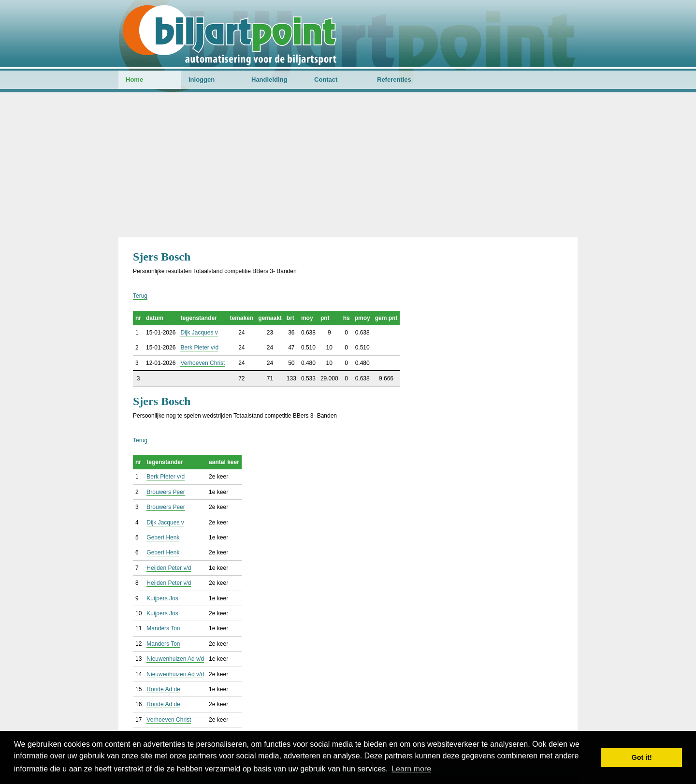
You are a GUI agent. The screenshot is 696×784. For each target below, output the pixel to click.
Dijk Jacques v (199, 333)
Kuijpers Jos (162, 598)
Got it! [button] (642, 757)
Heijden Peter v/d (169, 568)
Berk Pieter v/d (199, 348)
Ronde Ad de (163, 689)
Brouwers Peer (166, 492)
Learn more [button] (411, 769)
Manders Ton (163, 628)
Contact (326, 80)
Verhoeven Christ (203, 363)
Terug (140, 296)
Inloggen (202, 80)
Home (134, 80)
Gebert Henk (163, 537)
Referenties (394, 80)
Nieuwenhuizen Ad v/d (175, 659)
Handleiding (269, 80)
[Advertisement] (348, 165)
